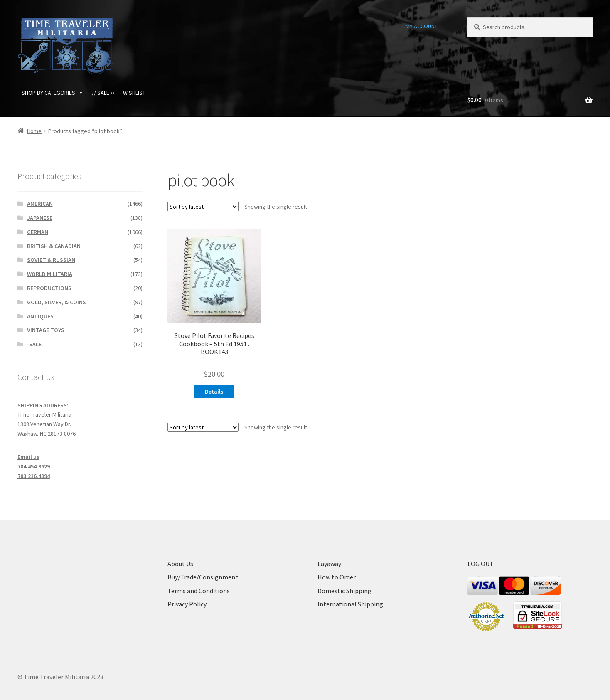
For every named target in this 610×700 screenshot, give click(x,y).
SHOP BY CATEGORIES (53, 93)
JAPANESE (40, 218)
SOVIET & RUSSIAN (51, 260)
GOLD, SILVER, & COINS (57, 302)
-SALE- (35, 344)
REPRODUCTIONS (49, 288)
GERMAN (38, 232)
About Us (180, 564)
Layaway (329, 564)
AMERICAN (40, 204)
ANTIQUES (40, 316)
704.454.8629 (34, 466)
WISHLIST (134, 93)
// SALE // (103, 93)
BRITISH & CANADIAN (54, 246)
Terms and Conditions (199, 591)
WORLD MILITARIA (50, 274)
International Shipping (350, 604)
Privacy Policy (187, 604)
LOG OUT (481, 564)
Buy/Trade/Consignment (203, 577)
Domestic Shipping (344, 591)
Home (34, 131)
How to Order (337, 577)
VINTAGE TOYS (46, 330)
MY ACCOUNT (422, 26)
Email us (28, 457)
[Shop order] (203, 207)
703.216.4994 (34, 476)
